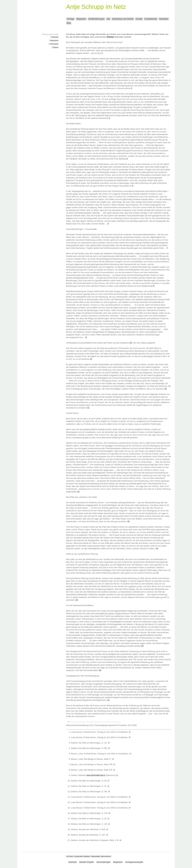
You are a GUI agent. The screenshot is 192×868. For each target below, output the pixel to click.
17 (157, 573)
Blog (69, 23)
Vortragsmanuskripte (134, 862)
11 (91, 359)
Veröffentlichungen (96, 19)
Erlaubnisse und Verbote (123, 19)
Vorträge (70, 19)
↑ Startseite (54, 37)
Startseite (73, 862)
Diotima (110, 37)
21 (108, 700)
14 (78, 492)
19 (142, 646)
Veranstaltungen (103, 862)
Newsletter (164, 19)
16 (157, 549)
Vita (108, 19)
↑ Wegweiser (54, 40)
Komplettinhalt (151, 19)
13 (88, 408)
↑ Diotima (55, 47)
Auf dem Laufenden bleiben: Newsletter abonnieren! (89, 856)
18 (76, 600)
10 (131, 343)
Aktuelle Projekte (87, 862)
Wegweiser (81, 19)
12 (165, 389)
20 (100, 670)
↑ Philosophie (53, 44)
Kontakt (139, 19)
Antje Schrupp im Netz (96, 7)
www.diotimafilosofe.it (96, 775)
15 (128, 521)
